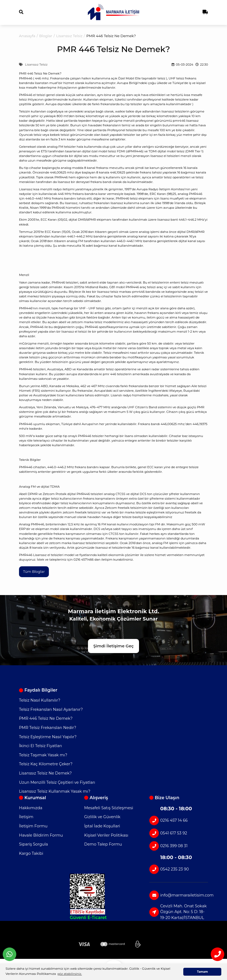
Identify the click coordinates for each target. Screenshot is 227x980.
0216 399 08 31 (168, 846)
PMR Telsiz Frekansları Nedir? (48, 728)
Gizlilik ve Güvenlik (102, 817)
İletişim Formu (33, 826)
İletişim (26, 817)
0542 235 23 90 (169, 869)
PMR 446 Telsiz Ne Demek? (46, 719)
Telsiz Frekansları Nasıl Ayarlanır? (51, 709)
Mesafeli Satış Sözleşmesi (109, 808)
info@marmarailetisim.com (179, 895)
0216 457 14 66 (168, 820)
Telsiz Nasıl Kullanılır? (40, 701)
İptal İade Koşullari (102, 826)
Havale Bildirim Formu (41, 835)
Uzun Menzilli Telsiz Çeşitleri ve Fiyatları (57, 782)
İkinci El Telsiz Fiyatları (40, 746)
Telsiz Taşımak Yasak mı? (43, 755)
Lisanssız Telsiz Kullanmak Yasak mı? (55, 792)
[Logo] (114, 12)
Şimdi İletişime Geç (113, 646)
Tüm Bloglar (34, 571)
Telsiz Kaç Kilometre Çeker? (46, 764)
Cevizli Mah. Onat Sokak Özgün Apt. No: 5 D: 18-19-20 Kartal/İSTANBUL (178, 912)
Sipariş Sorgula (34, 844)
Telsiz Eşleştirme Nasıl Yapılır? (48, 737)
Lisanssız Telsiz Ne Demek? (45, 773)
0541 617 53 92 (168, 833)
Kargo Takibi (31, 853)
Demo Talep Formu (103, 844)
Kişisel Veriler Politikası (106, 835)
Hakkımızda (31, 808)
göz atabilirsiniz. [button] (70, 974)
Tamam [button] (202, 972)
